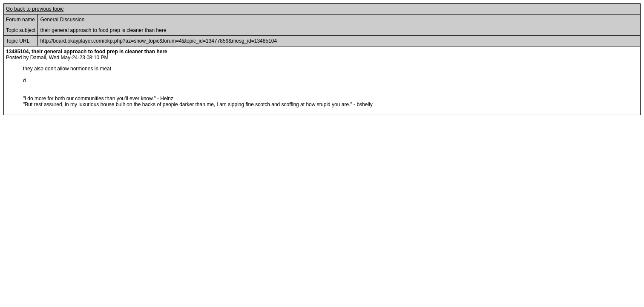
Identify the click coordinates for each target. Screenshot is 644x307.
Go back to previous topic (35, 9)
